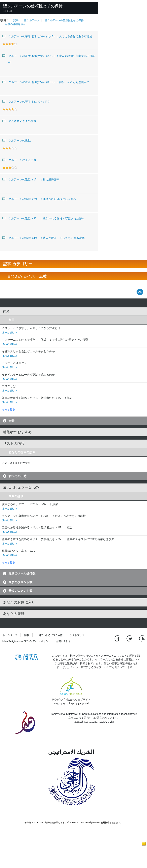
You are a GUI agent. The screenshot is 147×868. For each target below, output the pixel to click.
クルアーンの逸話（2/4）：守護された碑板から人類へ (39, 199)
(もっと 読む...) (9, 332)
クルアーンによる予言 (19, 160)
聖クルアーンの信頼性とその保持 (64, 20)
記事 (16, 20)
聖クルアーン (32, 20)
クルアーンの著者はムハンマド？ (26, 101)
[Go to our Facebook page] (118, 638)
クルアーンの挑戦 (17, 140)
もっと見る (8, 409)
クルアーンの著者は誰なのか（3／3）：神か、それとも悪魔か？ (46, 82)
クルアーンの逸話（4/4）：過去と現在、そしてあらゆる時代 (43, 238)
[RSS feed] (142, 638)
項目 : (4, 20)
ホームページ (10, 635)
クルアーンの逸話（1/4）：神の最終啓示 (31, 179)
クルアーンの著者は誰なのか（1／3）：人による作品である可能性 (47, 36)
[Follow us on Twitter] (130, 638)
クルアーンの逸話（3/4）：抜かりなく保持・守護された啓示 (43, 218)
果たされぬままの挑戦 (19, 121)
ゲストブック (77, 635)
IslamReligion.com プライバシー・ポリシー (26, 641)
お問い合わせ (63, 641)
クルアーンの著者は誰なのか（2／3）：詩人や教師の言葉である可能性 (49, 58)
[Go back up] (140, 292)
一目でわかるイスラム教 (49, 635)
